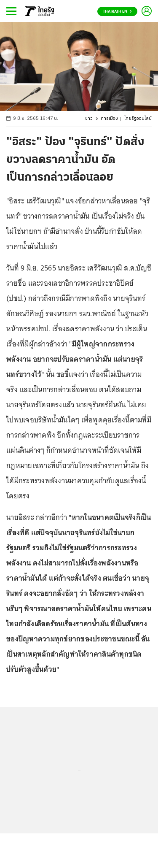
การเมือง (109, 119)
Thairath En (117, 12)
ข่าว (89, 119)
